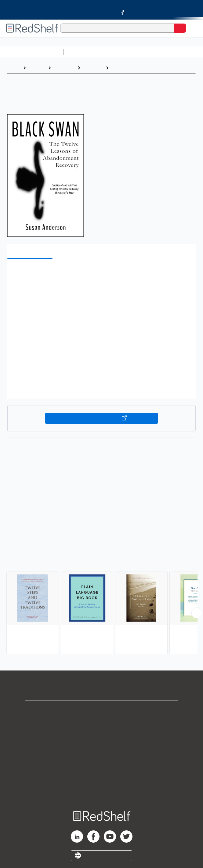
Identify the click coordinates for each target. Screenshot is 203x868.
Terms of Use (101, 751)
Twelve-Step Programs (139, 68)
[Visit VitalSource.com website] (101, 10)
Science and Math (120, 52)
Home (14, 68)
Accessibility (102, 778)
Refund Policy (102, 765)
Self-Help (64, 68)
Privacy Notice (101, 738)
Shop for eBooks (102, 711)
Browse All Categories (32, 52)
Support (102, 724)
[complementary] (101, 601)
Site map (102, 791)
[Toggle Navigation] (192, 28)
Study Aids (82, 52)
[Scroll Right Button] (197, 613)
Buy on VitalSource (101, 418)
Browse (37, 68)
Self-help (93, 68)
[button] (101, 273)
